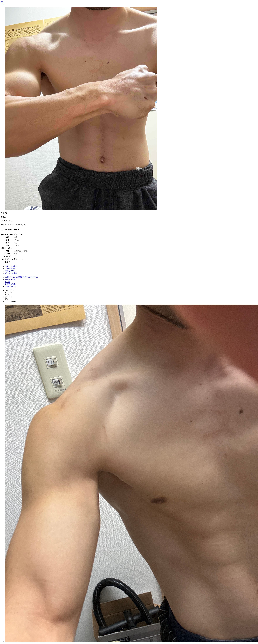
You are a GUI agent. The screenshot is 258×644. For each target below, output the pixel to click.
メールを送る (10, 269)
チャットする (10, 279)
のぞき (8, 282)
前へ (3, 2)
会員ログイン (10, 286)
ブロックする (10, 271)
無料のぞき (21, 277)
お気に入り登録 (11, 266)
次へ (3, 4)
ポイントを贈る (11, 273)
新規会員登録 (10, 284)
